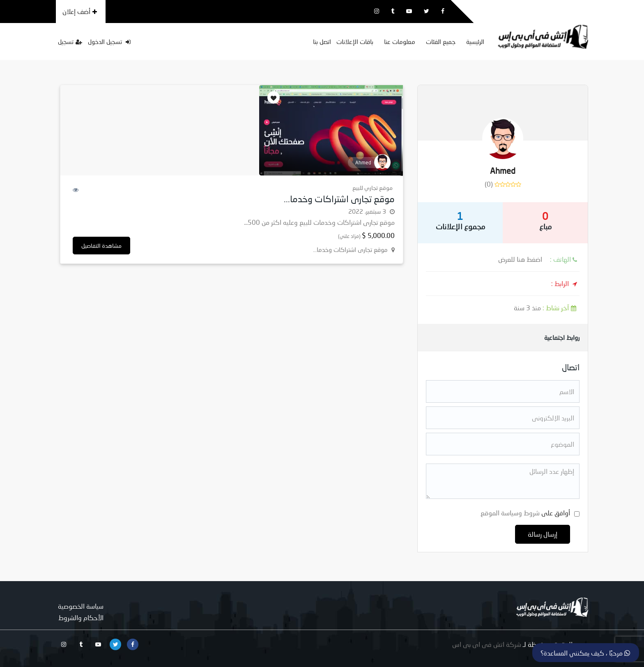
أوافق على (525, 513)
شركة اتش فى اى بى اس (487, 644)
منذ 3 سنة (547, 308)
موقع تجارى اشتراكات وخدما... (339, 199)
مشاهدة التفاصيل (101, 246)
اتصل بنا (322, 42)
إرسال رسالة (543, 534)
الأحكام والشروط (81, 617)
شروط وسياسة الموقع (510, 513)
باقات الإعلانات (355, 42)
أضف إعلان (80, 11)
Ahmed (503, 171)
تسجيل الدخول (109, 42)
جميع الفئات (441, 42)
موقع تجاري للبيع (373, 188)
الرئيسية (475, 42)
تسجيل (70, 42)
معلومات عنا (400, 42)
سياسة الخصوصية (81, 606)
